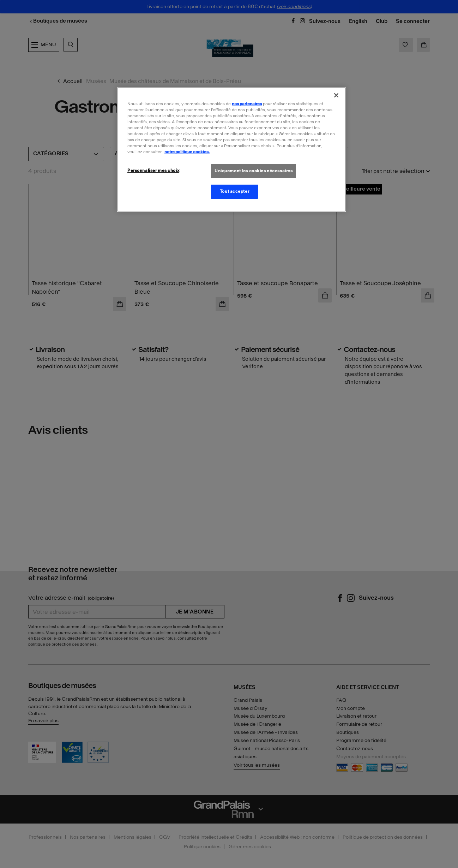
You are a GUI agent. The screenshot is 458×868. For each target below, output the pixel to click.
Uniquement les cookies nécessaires (254, 171)
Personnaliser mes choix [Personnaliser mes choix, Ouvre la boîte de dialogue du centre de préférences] (153, 170)
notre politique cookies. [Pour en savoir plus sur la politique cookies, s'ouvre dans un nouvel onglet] (187, 152)
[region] (231, 149)
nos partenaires (247, 104)
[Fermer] (336, 95)
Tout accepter (234, 191)
